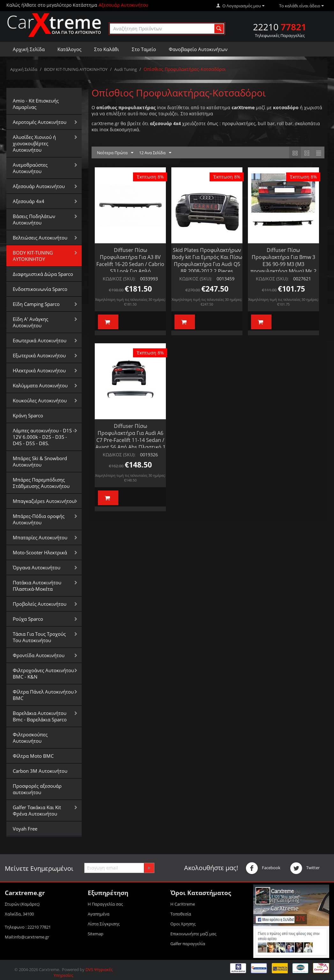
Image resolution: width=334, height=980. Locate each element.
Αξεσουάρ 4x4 (29, 201)
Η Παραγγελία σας (105, 904)
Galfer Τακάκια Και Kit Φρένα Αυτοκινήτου (37, 810)
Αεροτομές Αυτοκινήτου (40, 122)
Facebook (263, 868)
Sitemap (96, 934)
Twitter (305, 868)
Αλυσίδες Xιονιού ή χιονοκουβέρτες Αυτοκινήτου (34, 143)
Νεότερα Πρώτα (115, 153)
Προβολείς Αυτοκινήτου (40, 604)
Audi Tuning (126, 69)
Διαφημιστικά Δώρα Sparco (43, 274)
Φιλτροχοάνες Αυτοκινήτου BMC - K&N (43, 673)
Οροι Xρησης (183, 924)
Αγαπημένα (99, 914)
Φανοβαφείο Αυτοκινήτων (198, 49)
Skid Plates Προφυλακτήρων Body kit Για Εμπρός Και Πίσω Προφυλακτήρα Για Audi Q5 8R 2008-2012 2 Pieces (207, 261)
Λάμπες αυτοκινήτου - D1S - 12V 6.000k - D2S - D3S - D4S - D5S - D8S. (44, 437)
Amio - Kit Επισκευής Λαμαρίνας (36, 104)
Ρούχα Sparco (28, 619)
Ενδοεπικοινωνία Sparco (40, 289)
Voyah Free (25, 829)
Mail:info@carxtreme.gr (27, 937)
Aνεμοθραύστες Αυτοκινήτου (30, 168)
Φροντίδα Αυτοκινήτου (39, 655)
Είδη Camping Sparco (36, 304)
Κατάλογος (69, 49)
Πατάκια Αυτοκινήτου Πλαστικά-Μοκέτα (37, 586)
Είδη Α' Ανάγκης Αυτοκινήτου (30, 322)
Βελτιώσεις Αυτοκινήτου (40, 238)
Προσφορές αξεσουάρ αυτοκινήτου (37, 789)
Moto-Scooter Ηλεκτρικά (40, 552)
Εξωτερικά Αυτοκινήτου (39, 355)
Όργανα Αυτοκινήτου (37, 567)
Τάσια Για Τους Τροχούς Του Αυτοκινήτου (39, 637)
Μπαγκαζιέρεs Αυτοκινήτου (44, 501)
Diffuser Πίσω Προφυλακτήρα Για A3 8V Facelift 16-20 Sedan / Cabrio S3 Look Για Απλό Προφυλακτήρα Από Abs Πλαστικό (130, 268)
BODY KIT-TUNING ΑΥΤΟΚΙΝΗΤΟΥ (76, 69)
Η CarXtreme (183, 904)
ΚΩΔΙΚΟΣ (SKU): (119, 279)
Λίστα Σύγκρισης (104, 924)
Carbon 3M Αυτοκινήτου (40, 771)
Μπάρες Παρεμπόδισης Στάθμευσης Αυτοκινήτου (41, 483)
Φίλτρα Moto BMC (33, 756)
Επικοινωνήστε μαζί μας (193, 934)
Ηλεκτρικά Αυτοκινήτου (39, 370)
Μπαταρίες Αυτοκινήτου (40, 537)
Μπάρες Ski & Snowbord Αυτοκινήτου (40, 461)
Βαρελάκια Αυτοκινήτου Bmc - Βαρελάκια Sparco (40, 716)
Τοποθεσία (181, 914)
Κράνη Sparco (28, 415)
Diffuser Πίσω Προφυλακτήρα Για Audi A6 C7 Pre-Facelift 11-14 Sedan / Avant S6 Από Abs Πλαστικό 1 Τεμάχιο (130, 440)
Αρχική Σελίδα (29, 49)
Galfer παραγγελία (188, 944)
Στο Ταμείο (144, 49)
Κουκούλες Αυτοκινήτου (40, 400)
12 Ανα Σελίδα (155, 153)
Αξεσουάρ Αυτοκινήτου (39, 186)
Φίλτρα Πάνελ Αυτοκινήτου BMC (43, 695)
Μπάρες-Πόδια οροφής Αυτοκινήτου (39, 519)
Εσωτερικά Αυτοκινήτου (40, 340)
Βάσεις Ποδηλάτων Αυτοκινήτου (34, 219)
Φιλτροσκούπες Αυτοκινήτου (30, 738)
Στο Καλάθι (107, 49)
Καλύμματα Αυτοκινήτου (40, 385)
